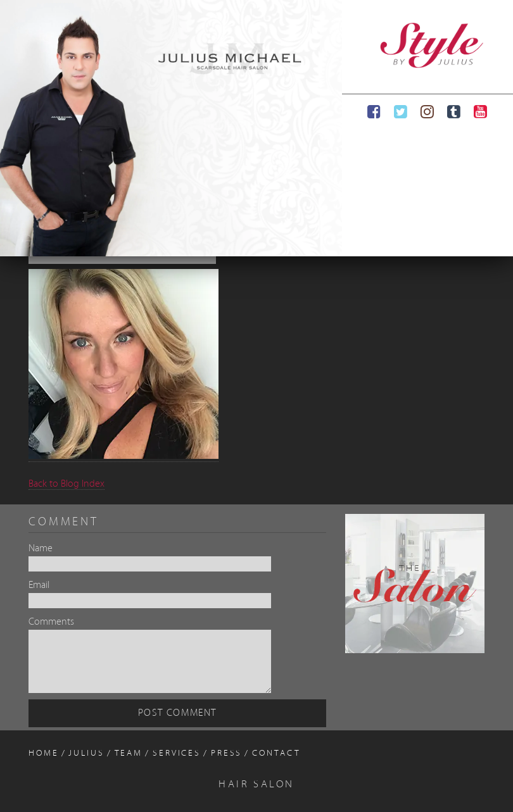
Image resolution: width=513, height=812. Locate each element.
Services (177, 753)
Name (41, 549)
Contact (276, 753)
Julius (86, 753)
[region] (171, 128)
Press (226, 753)
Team (129, 753)
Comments (51, 622)
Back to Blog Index (66, 484)
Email (39, 585)
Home (44, 753)
